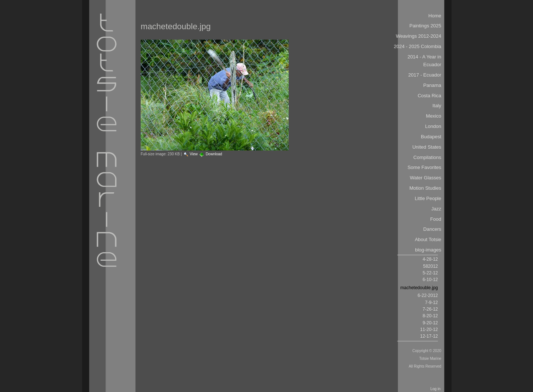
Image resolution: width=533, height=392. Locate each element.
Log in (435, 389)
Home (435, 16)
